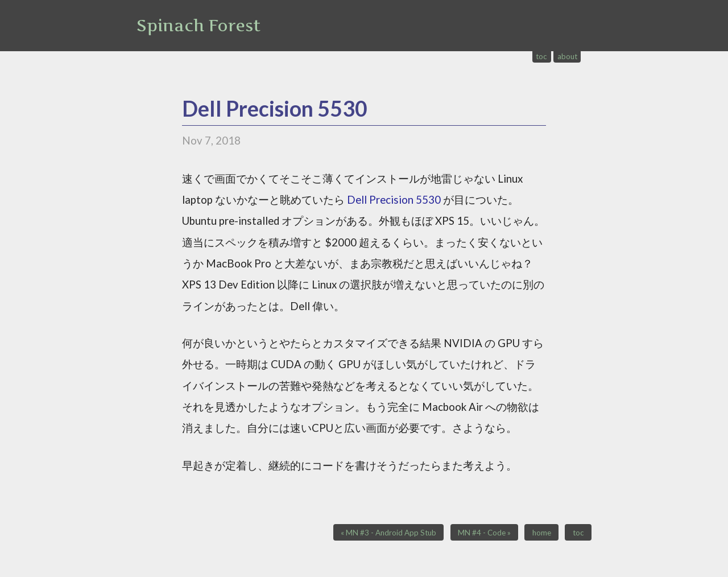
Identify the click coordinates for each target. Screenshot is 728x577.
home (542, 533)
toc (541, 56)
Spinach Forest (198, 26)
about (567, 56)
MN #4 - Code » (484, 533)
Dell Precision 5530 (275, 108)
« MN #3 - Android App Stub (388, 533)
